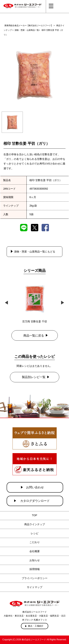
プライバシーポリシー (35, 578)
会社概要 (35, 551)
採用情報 (35, 569)
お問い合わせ (35, 487)
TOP (34, 515)
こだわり (35, 542)
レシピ (35, 533)
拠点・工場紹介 (36, 626)
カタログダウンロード (35, 501)
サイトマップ (35, 587)
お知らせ (35, 560)
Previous (6, 302)
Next (63, 302)
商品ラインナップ (35, 524)
